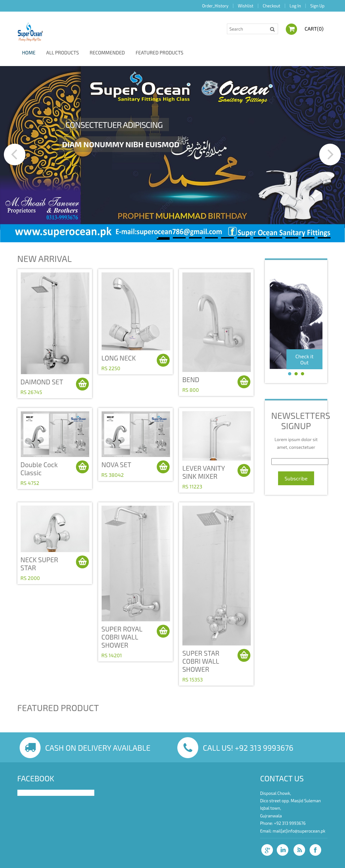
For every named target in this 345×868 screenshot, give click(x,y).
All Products (63, 53)
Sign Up (317, 6)
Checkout (271, 6)
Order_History (215, 6)
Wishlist (246, 6)
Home (29, 53)
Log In (295, 6)
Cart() (313, 29)
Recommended (107, 53)
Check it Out (304, 359)
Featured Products (159, 53)
